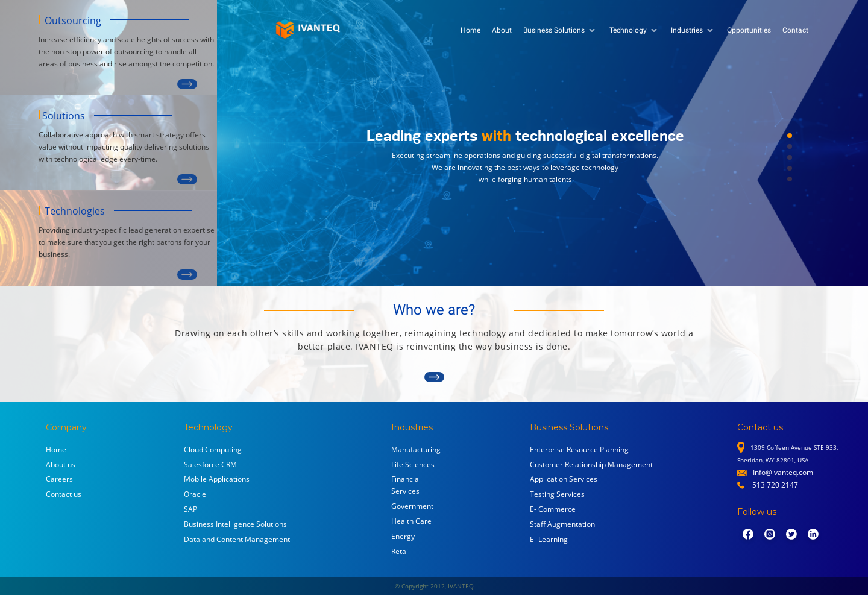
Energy (403, 536)
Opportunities (749, 30)
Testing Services (557, 494)
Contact (795, 30)
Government (412, 506)
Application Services (564, 479)
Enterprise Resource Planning (579, 449)
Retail (401, 551)
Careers (59, 479)
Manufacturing (416, 449)
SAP (190, 509)
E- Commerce (553, 509)
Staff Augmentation (562, 524)
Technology (634, 30)
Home (470, 30)
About (502, 30)
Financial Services (406, 485)
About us (61, 464)
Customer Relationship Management (591, 464)
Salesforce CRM (210, 464)
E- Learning (549, 539)
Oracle (195, 494)
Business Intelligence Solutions (235, 524)
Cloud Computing (213, 449)
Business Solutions (560, 30)
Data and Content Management (237, 539)
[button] (790, 136)
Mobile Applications (217, 479)
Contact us (64, 494)
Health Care (411, 521)
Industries (693, 30)
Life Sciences (413, 464)
